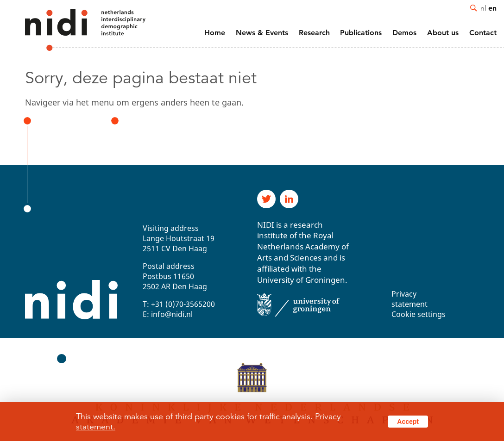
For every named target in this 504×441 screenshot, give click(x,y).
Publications (361, 33)
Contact (483, 33)
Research (314, 33)
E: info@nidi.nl (168, 314)
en (492, 8)
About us (443, 33)
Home (215, 33)
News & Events (262, 33)
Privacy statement (409, 299)
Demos (404, 33)
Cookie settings (419, 314)
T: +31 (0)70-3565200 (179, 304)
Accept (408, 422)
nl (483, 8)
